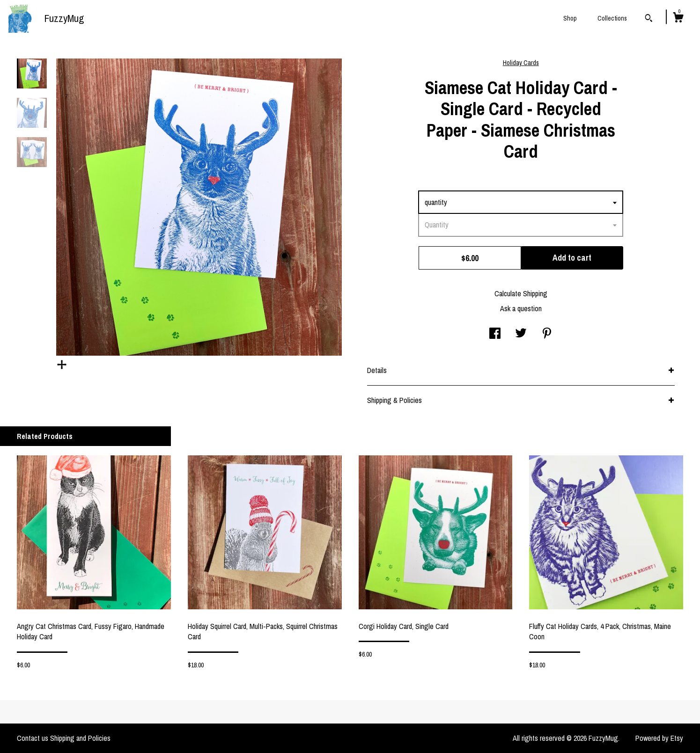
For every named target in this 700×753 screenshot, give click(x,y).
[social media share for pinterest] (547, 334)
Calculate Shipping (521, 293)
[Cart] (678, 19)
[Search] (649, 19)
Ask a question (521, 308)
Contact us (33, 738)
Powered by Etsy (659, 738)
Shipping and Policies (80, 738)
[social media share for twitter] (521, 334)
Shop (570, 18)
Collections (612, 18)
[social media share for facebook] (495, 334)
